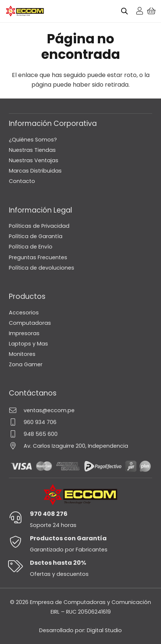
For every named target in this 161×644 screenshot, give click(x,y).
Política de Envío (31, 247)
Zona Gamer (26, 364)
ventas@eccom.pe (49, 410)
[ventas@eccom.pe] (16, 410)
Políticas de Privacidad (39, 226)
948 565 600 (41, 434)
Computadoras (30, 323)
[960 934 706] (16, 422)
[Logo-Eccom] (25, 11)
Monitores (22, 354)
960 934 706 (40, 422)
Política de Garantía (36, 236)
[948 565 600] (16, 434)
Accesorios (24, 313)
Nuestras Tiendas (32, 150)
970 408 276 (49, 514)
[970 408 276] (19, 517)
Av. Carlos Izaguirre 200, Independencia (76, 446)
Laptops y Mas (28, 344)
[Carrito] (151, 11)
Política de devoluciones (42, 268)
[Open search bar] (124, 11)
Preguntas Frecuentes (38, 257)
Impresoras (24, 333)
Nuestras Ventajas (34, 160)
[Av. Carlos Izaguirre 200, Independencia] (16, 446)
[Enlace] (140, 11)
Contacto (22, 181)
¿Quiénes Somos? (33, 140)
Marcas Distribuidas (35, 171)
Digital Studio (104, 630)
